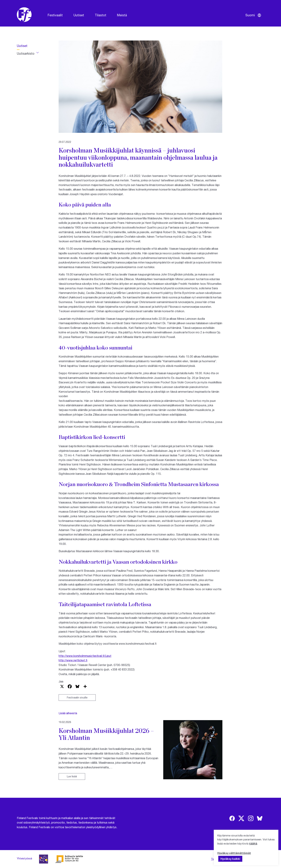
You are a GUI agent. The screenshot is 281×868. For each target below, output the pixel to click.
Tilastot (101, 15)
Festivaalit (55, 15)
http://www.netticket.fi (73, 660)
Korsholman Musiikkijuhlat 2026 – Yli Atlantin (106, 734)
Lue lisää (72, 776)
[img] (232, 818)
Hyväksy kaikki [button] (230, 859)
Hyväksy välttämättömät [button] (234, 853)
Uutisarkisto (26, 53)
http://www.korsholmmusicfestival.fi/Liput (85, 656)
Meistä (122, 15)
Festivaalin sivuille (77, 697)
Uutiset (79, 15)
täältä (253, 843)
